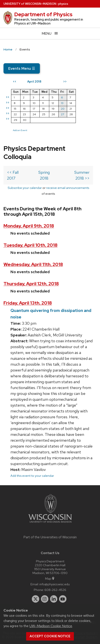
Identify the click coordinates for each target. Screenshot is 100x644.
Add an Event (20, 130)
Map (50, 578)
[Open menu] (50, 33)
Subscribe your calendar (25, 188)
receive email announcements (68, 188)
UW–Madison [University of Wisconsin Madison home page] (30, 4)
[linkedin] (54, 599)
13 (62, 103)
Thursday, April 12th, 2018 (31, 284)
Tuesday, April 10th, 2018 (31, 245)
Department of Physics (43, 14)
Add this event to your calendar (32, 476)
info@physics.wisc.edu (55, 584)
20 (63, 109)
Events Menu (22, 68)
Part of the (50, 537)
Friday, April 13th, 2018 (28, 303)
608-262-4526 (55, 590)
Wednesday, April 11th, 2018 (33, 264)
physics (63, 4)
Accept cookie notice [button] (50, 636)
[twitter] (36, 599)
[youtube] (63, 599)
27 (63, 114)
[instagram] (45, 599)
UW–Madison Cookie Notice (51, 626)
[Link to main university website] (50, 523)
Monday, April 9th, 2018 (29, 226)
